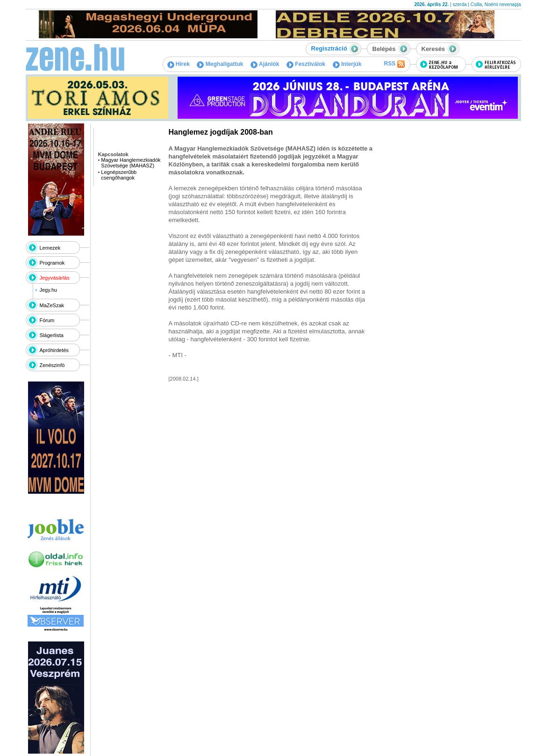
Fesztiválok (306, 64)
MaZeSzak (52, 305)
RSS (394, 64)
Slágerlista (52, 335)
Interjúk (347, 64)
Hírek (179, 64)
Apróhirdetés (54, 350)
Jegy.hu (48, 290)
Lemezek (50, 248)
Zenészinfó (52, 365)
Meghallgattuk (220, 64)
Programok (52, 263)
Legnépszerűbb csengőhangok (119, 175)
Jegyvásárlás (55, 278)
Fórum (47, 320)
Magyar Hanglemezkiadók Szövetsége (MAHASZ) (131, 163)
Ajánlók (265, 64)
